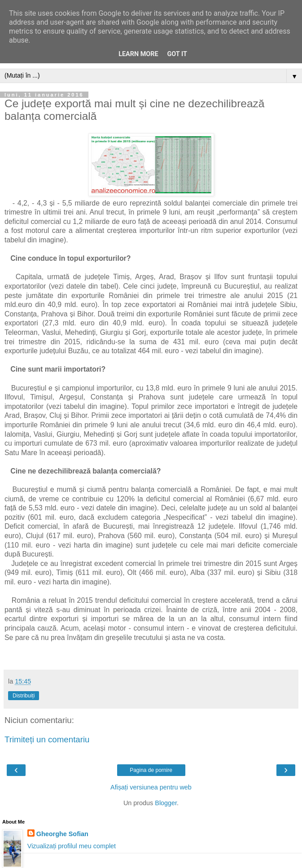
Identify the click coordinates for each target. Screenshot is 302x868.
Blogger (166, 803)
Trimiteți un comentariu (47, 739)
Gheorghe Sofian (62, 834)
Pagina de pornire (151, 770)
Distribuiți (24, 696)
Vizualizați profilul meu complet (72, 846)
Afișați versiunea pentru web (151, 787)
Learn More (138, 54)
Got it (177, 54)
